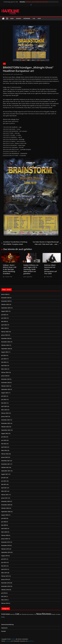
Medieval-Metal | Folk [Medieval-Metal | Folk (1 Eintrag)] (31, 614)
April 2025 (4, 325)
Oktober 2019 (5, 549)
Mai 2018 (4, 596)
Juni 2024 (4, 359)
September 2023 (6, 389)
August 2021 (5, 474)
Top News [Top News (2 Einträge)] (58, 614)
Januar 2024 (5, 376)
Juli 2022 (4, 437)
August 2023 (5, 393)
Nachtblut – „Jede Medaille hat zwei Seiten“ (37, 2)
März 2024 (4, 369)
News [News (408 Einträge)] (39, 614)
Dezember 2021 (6, 461)
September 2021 (6, 471)
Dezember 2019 (6, 542)
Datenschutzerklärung (7, 624)
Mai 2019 (4, 566)
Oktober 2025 (5, 304)
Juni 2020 (4, 522)
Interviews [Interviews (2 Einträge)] (13, 614)
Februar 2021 (5, 495)
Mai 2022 (4, 444)
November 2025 (6, 301)
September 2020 (6, 512)
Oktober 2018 (5, 590)
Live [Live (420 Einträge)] (17, 614)
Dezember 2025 (6, 298)
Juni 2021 (4, 481)
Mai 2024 (4, 362)
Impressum (4, 628)
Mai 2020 (4, 525)
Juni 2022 (4, 440)
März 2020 (4, 532)
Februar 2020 (5, 535)
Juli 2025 (4, 315)
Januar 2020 (5, 539)
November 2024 (6, 342)
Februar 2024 (5, 372)
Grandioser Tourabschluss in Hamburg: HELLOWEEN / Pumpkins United (14, 243)
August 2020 (5, 515)
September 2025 (6, 308)
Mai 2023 (4, 403)
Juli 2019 (4, 559)
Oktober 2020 (5, 508)
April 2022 (4, 447)
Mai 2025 (4, 321)
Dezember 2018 (6, 583)
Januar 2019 (5, 579)
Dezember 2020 (6, 501)
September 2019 (6, 552)
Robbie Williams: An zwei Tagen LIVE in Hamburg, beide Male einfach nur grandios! (31, 269)
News (12, 18)
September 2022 (6, 430)
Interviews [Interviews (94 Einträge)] (6, 614)
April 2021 (4, 488)
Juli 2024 (4, 355)
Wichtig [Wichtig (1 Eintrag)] (3, 617)
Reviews (19, 18)
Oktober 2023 (5, 386)
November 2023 (6, 383)
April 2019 (4, 569)
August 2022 (5, 433)
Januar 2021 (5, 498)
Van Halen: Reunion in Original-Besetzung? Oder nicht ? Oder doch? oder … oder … (47, 243)
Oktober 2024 (5, 345)
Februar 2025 (5, 332)
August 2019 (5, 556)
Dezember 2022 (6, 420)
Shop (39, 18)
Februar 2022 (5, 454)
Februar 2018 (5, 603)
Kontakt (4, 631)
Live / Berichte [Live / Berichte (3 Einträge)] (23, 614)
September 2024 (6, 349)
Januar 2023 (5, 416)
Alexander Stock (19, 74)
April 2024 (4, 366)
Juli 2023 (4, 396)
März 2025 (4, 328)
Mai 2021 (4, 484)
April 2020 (4, 528)
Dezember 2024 (6, 338)
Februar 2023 (5, 413)
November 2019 (6, 545)
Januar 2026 (5, 294)
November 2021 (6, 464)
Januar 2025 (5, 335)
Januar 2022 (5, 457)
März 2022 (4, 450)
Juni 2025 (4, 318)
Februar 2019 (5, 576)
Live (34, 18)
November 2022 (6, 423)
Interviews (27, 18)
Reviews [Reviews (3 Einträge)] (53, 614)
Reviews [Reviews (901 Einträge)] (47, 614)
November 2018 (6, 586)
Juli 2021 (4, 478)
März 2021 (4, 491)
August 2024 (5, 352)
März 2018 (4, 600)
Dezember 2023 (6, 379)
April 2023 (4, 406)
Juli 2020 (4, 518)
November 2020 (6, 505)
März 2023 (4, 410)
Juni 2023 (4, 399)
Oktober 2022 (5, 427)
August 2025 (5, 311)
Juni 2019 (4, 562)
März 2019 (4, 573)
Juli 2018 (4, 593)
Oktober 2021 (5, 467)
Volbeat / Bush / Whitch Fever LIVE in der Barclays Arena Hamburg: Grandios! (10, 269)
